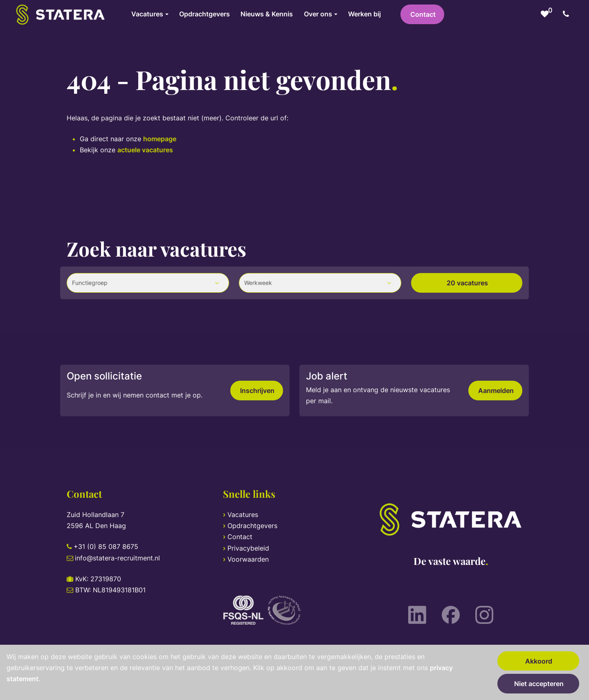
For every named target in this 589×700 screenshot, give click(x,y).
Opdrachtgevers (252, 526)
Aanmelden (496, 391)
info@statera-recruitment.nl (117, 558)
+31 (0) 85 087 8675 (106, 546)
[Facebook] (451, 615)
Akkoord (539, 661)
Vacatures (243, 515)
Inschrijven (257, 391)
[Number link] (568, 14)
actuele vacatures (145, 150)
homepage (160, 139)
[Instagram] (484, 615)
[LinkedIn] (417, 615)
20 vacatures (467, 283)
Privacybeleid (248, 548)
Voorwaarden (248, 559)
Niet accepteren (539, 684)
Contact (423, 14)
